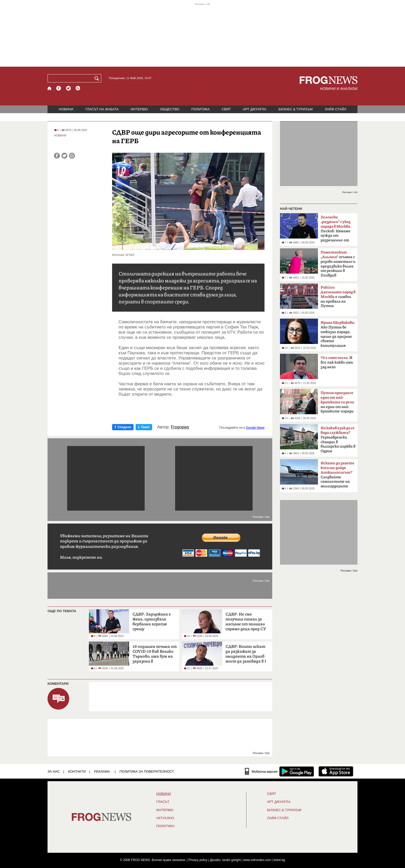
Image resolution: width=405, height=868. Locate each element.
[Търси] (98, 78)
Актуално (165, 818)
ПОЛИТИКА (201, 109)
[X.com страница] (68, 88)
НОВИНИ (66, 109)
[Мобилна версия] (261, 771)
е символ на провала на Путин (338, 297)
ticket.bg (279, 860)
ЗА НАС (54, 771)
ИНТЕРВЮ (139, 109)
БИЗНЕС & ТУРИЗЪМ (295, 109)
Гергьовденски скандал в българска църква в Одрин (338, 440)
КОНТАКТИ (77, 771)
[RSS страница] (78, 88)
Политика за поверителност (147, 771)
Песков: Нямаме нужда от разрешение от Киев (336, 230)
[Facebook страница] (59, 88)
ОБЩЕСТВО (170, 109)
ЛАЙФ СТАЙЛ (335, 109)
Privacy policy (198, 860)
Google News (255, 428)
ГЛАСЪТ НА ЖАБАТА (102, 109)
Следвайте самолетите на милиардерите (337, 475)
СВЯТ (226, 109)
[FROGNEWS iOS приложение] (336, 771)
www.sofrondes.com (257, 860)
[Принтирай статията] (72, 156)
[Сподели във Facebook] (57, 156)
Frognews (180, 427)
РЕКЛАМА (102, 771)
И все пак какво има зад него (337, 362)
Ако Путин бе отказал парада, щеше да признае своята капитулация (338, 334)
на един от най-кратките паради (337, 402)
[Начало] (50, 88)
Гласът (163, 802)
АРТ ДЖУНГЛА (255, 109)
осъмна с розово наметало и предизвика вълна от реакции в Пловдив (338, 264)
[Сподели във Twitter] (64, 156)
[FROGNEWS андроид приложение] (297, 771)
